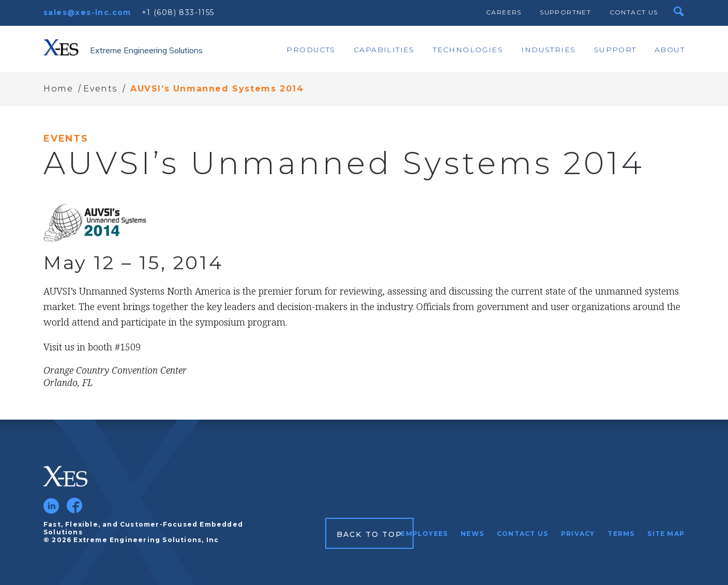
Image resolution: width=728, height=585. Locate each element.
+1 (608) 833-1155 (178, 12)
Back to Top (369, 534)
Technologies (468, 50)
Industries (548, 50)
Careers (504, 12)
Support (615, 50)
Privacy (578, 534)
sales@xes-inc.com (87, 12)
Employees (424, 534)
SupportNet (565, 12)
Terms (621, 534)
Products (311, 50)
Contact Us (634, 12)
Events (100, 89)
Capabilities (384, 50)
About (670, 50)
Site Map (666, 534)
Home (58, 89)
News (472, 534)
